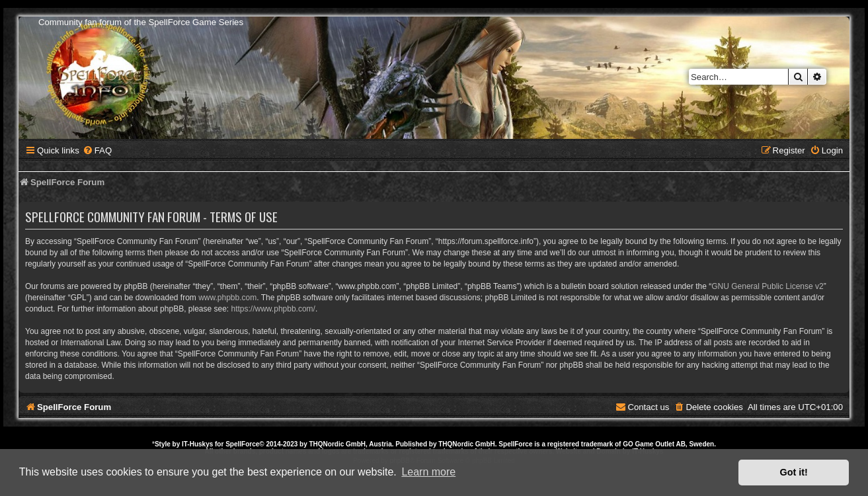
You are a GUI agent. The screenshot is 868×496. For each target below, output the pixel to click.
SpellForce (242, 444)
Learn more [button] (428, 472)
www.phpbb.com (227, 298)
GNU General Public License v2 (767, 286)
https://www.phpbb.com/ (273, 309)
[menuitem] (97, 150)
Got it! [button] (794, 472)
